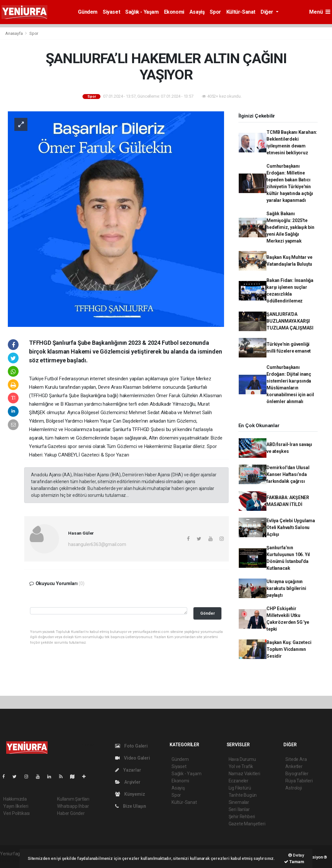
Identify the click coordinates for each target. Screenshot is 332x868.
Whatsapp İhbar (73, 806)
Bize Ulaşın (131, 806)
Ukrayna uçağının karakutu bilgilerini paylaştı (286, 588)
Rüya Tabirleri (299, 781)
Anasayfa (14, 33)
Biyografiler (297, 774)
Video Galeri (132, 758)
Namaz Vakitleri (244, 774)
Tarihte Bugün (243, 795)
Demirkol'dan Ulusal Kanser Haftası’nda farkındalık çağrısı (288, 474)
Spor (215, 12)
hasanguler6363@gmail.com (97, 544)
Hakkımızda (15, 799)
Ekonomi (174, 12)
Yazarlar (128, 770)
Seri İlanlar (239, 809)
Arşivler (128, 782)
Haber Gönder (71, 813)
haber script (12, 861)
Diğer (268, 12)
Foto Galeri (131, 746)
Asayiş (197, 12)
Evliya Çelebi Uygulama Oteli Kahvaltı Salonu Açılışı (291, 527)
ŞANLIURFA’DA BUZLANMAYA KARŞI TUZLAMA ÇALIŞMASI (290, 321)
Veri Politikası (16, 813)
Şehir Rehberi (242, 817)
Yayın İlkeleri (16, 806)
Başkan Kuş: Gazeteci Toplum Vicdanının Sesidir (289, 649)
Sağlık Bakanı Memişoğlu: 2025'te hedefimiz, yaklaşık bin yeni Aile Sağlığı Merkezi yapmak (290, 227)
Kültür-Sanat (241, 12)
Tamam (294, 862)
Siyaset (111, 12)
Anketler (294, 766)
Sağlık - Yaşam (142, 12)
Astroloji (294, 788)
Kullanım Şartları (73, 799)
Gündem (88, 12)
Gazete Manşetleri (247, 824)
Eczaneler (239, 781)
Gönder (208, 613)
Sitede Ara (296, 759)
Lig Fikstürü (240, 788)
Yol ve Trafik (241, 766)
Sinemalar (239, 802)
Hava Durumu (242, 759)
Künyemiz (130, 794)
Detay (296, 855)
